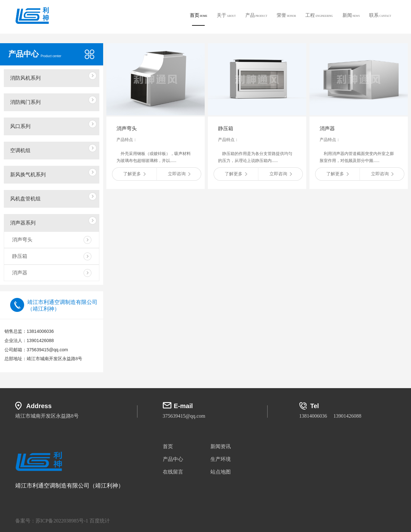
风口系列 (20, 126)
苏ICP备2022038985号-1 (62, 521)
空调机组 (20, 150)
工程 (319, 15)
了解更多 (134, 174)
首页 (199, 19)
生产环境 (221, 459)
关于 (226, 15)
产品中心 (173, 459)
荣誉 (286, 15)
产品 (256, 15)
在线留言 (173, 472)
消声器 (20, 273)
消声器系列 (23, 223)
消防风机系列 (25, 78)
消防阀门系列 (25, 102)
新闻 (351, 15)
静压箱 (20, 256)
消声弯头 (22, 240)
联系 (380, 15)
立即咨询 (179, 174)
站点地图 (221, 472)
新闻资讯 (221, 446)
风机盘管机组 (25, 199)
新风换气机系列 (28, 175)
